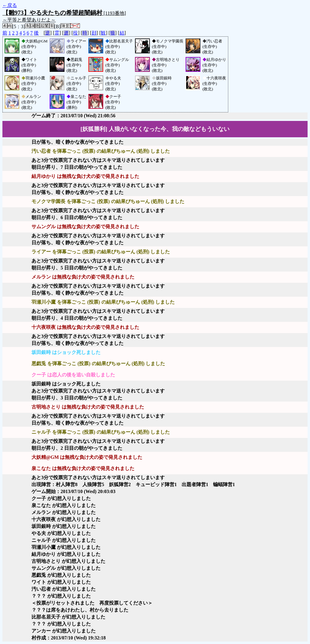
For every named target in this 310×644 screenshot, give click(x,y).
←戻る (10, 5)
